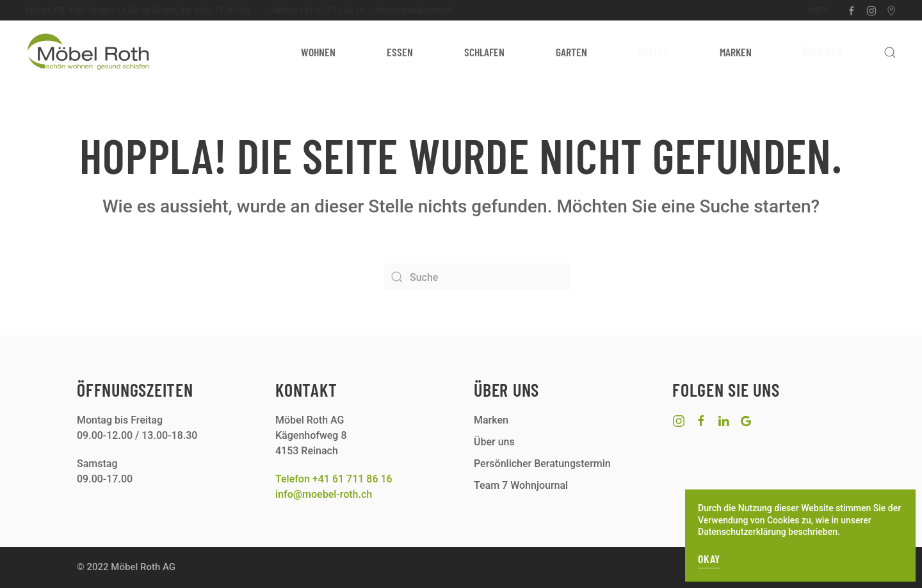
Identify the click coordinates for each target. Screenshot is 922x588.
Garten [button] (571, 52)
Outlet (653, 52)
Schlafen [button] (484, 52)
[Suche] (477, 277)
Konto (817, 10)
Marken (736, 52)
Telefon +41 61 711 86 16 (317, 10)
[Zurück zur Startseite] (90, 52)
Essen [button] (400, 52)
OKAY (709, 559)
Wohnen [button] (318, 52)
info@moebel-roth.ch (413, 10)
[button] (890, 52)
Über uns (822, 52)
